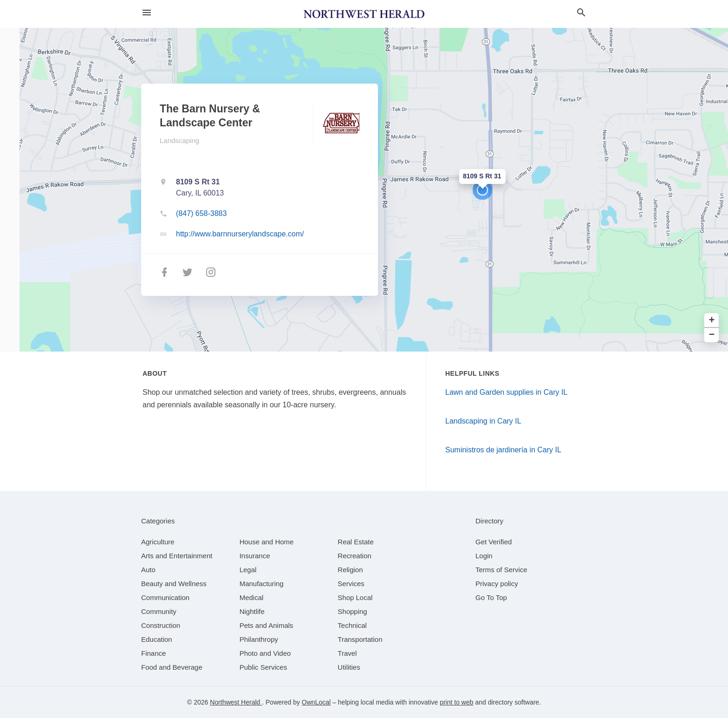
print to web (456, 702)
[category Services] (351, 584)
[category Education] (157, 639)
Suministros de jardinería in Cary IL (503, 450)
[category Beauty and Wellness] (174, 584)
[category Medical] (252, 597)
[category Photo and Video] (265, 653)
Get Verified (494, 542)
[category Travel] (347, 653)
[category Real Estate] (356, 542)
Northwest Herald (236, 702)
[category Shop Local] (355, 597)
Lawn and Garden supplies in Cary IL (506, 392)
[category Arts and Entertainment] (177, 556)
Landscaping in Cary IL (483, 421)
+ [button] (712, 321)
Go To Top (491, 597)
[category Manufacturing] (262, 584)
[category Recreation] (354, 556)
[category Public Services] (263, 667)
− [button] (712, 335)
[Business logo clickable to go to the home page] (364, 14)
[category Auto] (148, 570)
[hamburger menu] (147, 13)
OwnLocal (316, 702)
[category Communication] (165, 597)
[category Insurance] (255, 556)
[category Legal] (248, 570)
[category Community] (159, 611)
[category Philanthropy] (259, 639)
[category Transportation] (360, 639)
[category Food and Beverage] (172, 667)
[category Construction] (161, 625)
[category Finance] (153, 653)
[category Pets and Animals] (266, 625)
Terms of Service (501, 570)
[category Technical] (352, 625)
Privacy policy (497, 584)
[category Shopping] (352, 611)
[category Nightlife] (252, 611)
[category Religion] (350, 570)
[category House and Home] (267, 542)
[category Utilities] (349, 667)
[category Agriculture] (158, 542)
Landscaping (179, 140)
